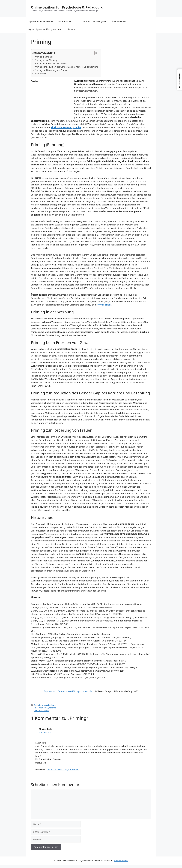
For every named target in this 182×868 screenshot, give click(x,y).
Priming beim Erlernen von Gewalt (51, 64)
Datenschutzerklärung (69, 691)
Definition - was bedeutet (45, 705)
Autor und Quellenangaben (94, 21)
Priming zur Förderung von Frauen (51, 70)
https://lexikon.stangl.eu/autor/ (63, 769)
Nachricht (87, 691)
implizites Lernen (42, 711)
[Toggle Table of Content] (95, 53)
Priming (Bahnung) (44, 57)
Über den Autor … (120, 21)
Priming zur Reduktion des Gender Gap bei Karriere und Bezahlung (66, 67)
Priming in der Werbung (46, 60)
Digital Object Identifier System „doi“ (45, 29)
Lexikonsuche (65, 21)
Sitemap (71, 29)
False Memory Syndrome (45, 708)
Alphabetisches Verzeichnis (41, 21)
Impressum (50, 691)
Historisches (40, 74)
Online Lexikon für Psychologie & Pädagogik (67, 7)
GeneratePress (121, 861)
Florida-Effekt (104, 305)
